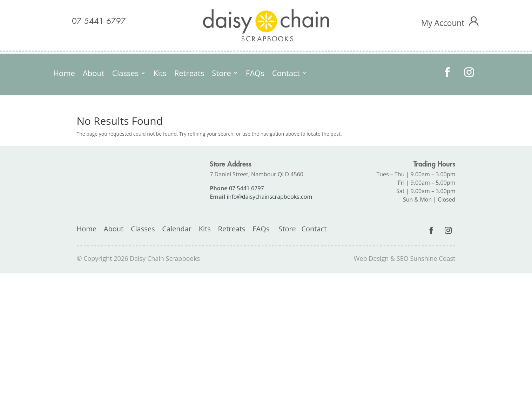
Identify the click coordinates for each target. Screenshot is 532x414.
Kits (160, 74)
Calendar (177, 229)
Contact (286, 74)
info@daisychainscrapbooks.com (270, 197)
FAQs (255, 74)
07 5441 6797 (99, 21)
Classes (125, 74)
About (94, 74)
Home (64, 74)
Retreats (189, 74)
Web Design (371, 258)
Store (221, 74)
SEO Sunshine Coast (426, 258)
